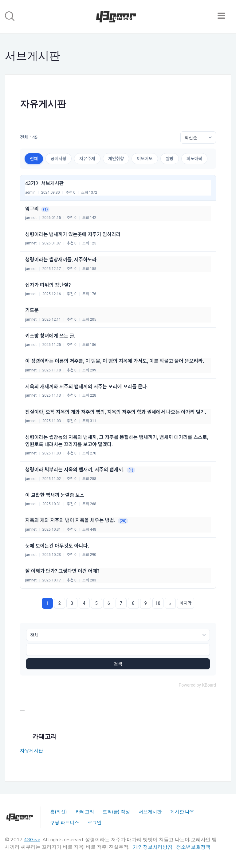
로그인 (94, 822)
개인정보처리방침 (153, 847)
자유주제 (87, 159)
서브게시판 (150, 812)
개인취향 (116, 159)
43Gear (32, 840)
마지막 (186, 603)
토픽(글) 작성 (116, 812)
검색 (118, 664)
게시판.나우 (182, 812)
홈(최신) (59, 812)
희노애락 (195, 159)
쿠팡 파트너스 (65, 822)
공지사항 (59, 159)
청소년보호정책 (193, 847)
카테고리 (85, 812)
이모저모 (145, 159)
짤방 (170, 159)
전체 (34, 159)
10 (158, 603)
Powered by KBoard (197, 685)
